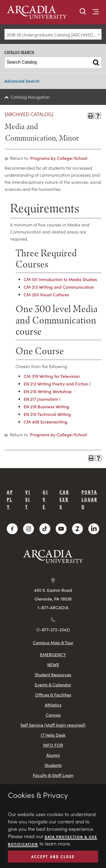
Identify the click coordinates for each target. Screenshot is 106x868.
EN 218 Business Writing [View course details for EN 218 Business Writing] (46, 406)
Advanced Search (22, 81)
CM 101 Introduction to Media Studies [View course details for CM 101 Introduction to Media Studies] (60, 279)
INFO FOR (53, 745)
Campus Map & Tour (53, 642)
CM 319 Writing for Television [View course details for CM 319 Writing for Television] (52, 376)
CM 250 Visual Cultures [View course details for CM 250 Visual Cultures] (46, 294)
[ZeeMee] (77, 529)
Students (53, 765)
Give (45, 499)
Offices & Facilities (53, 695)
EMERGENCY (53, 654)
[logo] (38, 13)
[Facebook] (12, 529)
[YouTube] (61, 529)
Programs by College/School (59, 158)
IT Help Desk (53, 735)
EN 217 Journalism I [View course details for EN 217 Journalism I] (42, 399)
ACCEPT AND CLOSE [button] (53, 856)
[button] (83, 12)
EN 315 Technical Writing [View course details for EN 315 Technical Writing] (47, 414)
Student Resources (53, 675)
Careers (64, 499)
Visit (28, 499)
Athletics (53, 705)
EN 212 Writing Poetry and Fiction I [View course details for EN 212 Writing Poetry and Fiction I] (57, 384)
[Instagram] (29, 529)
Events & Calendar (53, 685)
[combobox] (53, 34)
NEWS (53, 665)
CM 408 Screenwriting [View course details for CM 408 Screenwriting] (46, 422)
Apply (10, 499)
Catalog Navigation (30, 97)
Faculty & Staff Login (53, 775)
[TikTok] (45, 529)
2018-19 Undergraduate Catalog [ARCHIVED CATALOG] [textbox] (54, 35)
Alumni (53, 755)
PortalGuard (90, 499)
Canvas (53, 715)
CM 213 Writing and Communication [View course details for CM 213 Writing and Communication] (59, 287)
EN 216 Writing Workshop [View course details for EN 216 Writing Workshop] (48, 391)
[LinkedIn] (94, 529)
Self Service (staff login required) (53, 725)
